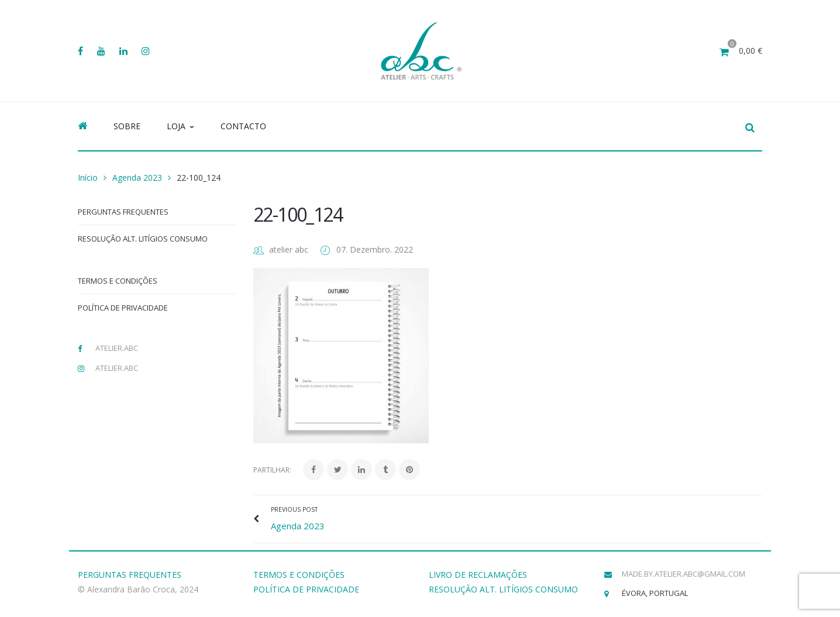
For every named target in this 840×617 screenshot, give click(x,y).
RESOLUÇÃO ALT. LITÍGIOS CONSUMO (503, 589)
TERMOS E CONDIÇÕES (299, 575)
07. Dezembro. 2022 (375, 249)
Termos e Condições (118, 281)
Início (88, 177)
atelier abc (289, 249)
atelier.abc (117, 348)
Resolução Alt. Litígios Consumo (143, 239)
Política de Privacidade (123, 308)
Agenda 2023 (137, 177)
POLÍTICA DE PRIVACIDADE (306, 589)
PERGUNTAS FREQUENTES (130, 575)
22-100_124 (298, 214)
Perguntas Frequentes (123, 212)
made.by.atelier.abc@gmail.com (684, 574)
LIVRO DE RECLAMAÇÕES (478, 575)
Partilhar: (272, 470)
